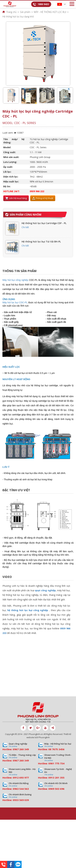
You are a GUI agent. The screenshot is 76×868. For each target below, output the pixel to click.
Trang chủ (11, 12)
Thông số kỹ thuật (43, 198)
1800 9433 (43, 4)
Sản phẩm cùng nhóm (25, 215)
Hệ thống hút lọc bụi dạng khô (18, 17)
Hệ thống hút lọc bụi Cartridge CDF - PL (44, 223)
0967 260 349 (21, 749)
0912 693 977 (21, 778)
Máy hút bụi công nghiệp (15, 280)
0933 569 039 (21, 800)
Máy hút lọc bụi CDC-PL (15, 302)
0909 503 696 (56, 789)
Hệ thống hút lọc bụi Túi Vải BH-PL (41, 242)
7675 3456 (58, 749)
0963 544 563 (21, 789)
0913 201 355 (56, 778)
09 (50, 763)
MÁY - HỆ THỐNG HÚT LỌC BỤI (50, 12)
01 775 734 (58, 763)
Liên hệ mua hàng (16, 198)
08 (50, 749)
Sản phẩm (25, 12)
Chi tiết (25, 227)
